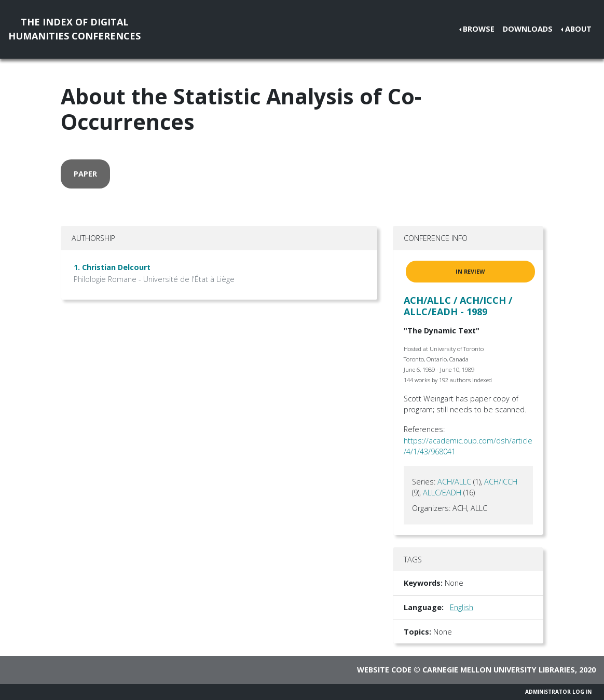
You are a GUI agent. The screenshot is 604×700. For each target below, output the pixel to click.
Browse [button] (479, 29)
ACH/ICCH (501, 482)
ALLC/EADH (442, 493)
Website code (384, 670)
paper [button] (85, 174)
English (462, 607)
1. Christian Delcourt (112, 267)
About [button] (578, 29)
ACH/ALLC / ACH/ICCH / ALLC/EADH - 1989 (458, 306)
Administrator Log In (558, 692)
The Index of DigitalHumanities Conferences (74, 29)
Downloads (528, 29)
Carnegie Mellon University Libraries (499, 670)
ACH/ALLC (454, 482)
